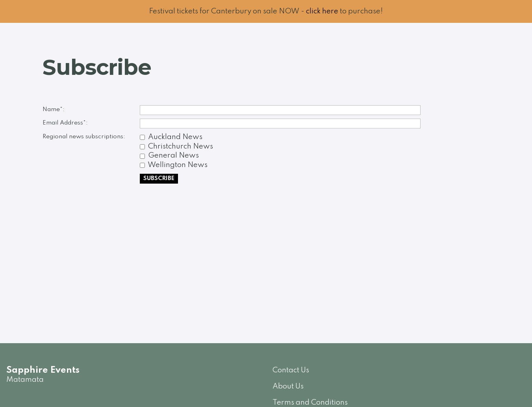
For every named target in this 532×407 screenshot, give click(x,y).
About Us (288, 386)
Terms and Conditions (310, 402)
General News (173, 155)
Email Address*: (65, 123)
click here (322, 11)
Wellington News (178, 165)
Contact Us (291, 370)
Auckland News (175, 137)
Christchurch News (181, 146)
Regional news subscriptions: (84, 137)
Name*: (54, 110)
